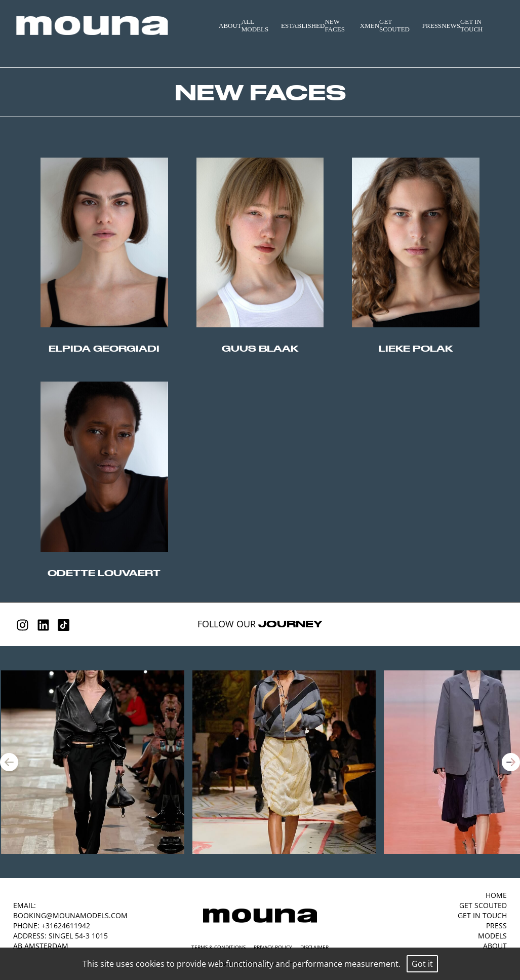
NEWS (451, 26)
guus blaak (260, 348)
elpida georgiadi (104, 348)
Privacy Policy (273, 947)
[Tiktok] (64, 625)
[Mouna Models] (260, 916)
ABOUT (230, 26)
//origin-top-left (104, 243)
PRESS (432, 26)
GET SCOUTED (394, 26)
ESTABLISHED (303, 26)
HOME (496, 895)
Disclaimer (314, 947)
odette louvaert (104, 573)
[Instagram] (23, 625)
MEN (372, 26)
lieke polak (416, 348)
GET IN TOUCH (472, 26)
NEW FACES (335, 26)
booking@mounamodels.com (70, 915)
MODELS (492, 936)
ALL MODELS (255, 26)
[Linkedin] (43, 625)
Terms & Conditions (218, 947)
